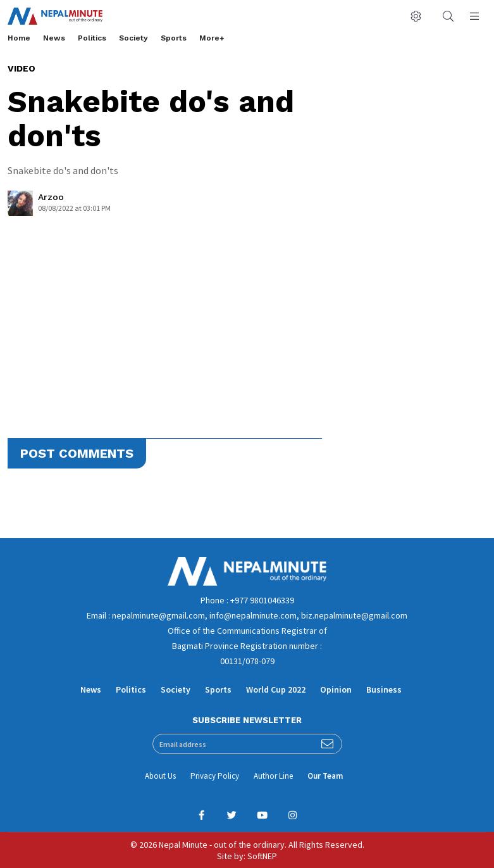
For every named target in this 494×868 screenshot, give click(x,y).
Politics (92, 38)
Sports (174, 38)
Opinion (336, 689)
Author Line (273, 776)
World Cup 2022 (276, 689)
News (54, 38)
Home (19, 38)
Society (133, 38)
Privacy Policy (215, 776)
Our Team (325, 776)
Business (384, 689)
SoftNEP (262, 856)
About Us (160, 776)
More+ (212, 38)
